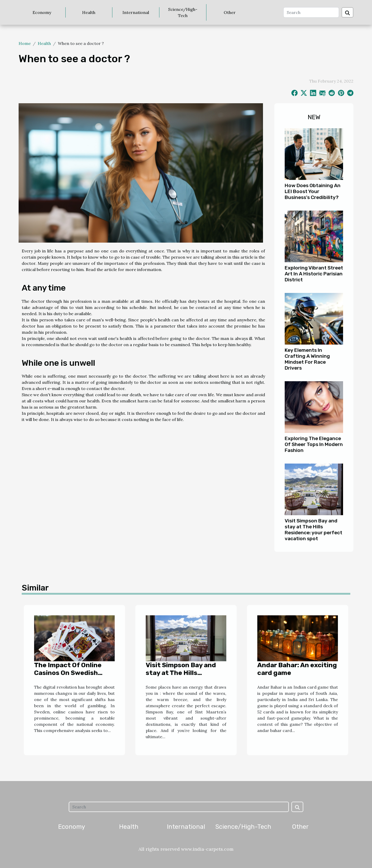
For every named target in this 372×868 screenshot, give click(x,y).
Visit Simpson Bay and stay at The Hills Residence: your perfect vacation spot (313, 530)
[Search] (311, 12)
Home (25, 43)
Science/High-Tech (183, 12)
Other (230, 12)
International (136, 12)
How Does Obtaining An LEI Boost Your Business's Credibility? (313, 191)
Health (89, 12)
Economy (42, 12)
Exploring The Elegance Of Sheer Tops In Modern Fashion (314, 444)
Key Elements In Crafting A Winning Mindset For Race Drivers (307, 359)
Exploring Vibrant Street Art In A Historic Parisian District (314, 274)
